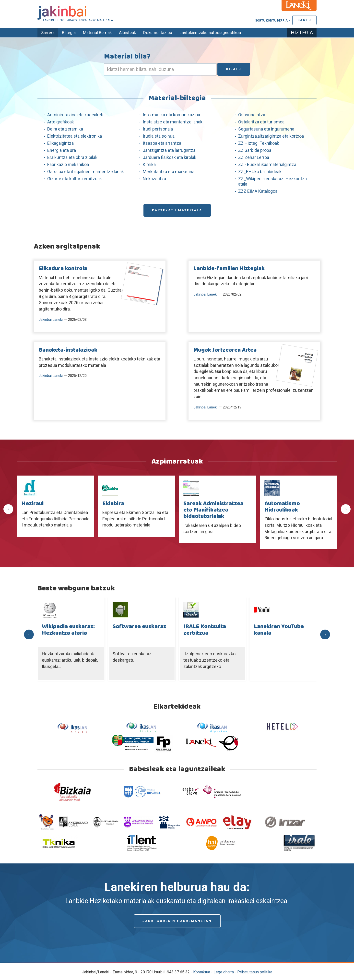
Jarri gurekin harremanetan (177, 921)
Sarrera (48, 33)
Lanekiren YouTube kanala (279, 630)
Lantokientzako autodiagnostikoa (210, 33)
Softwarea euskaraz (139, 627)
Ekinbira (113, 504)
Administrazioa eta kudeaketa (76, 115)
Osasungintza (252, 115)
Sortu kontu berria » (272, 21)
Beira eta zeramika (65, 129)
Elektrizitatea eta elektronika (75, 136)
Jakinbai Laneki (51, 320)
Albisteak (127, 33)
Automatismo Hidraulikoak (282, 507)
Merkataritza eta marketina (169, 172)
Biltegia (69, 33)
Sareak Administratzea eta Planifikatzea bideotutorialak (213, 510)
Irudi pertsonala (158, 129)
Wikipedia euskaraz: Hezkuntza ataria (68, 630)
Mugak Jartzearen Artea (225, 350)
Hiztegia (302, 33)
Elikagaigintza (60, 143)
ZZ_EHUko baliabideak (260, 172)
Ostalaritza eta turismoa (261, 122)
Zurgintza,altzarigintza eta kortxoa (271, 136)
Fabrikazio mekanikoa (68, 164)
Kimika (149, 164)
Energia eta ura (62, 150)
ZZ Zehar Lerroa (254, 157)
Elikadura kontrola (63, 269)
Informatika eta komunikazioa (171, 115)
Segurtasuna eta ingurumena (266, 129)
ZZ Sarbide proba (255, 150)
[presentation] (8, 509)
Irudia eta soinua (159, 136)
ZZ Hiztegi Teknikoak (259, 143)
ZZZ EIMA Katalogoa (258, 191)
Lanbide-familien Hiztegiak (229, 269)
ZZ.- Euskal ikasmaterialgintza (267, 164)
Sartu (304, 20)
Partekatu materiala (177, 210)
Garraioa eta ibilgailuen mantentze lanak (86, 172)
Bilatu (234, 69)
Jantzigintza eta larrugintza (169, 150)
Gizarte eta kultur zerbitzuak (75, 179)
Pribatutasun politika (255, 972)
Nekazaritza (154, 179)
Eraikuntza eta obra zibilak (72, 157)
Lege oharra (224, 972)
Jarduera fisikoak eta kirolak (170, 157)
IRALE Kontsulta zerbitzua (205, 630)
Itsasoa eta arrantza (162, 143)
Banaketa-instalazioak (68, 350)
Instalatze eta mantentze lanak (173, 122)
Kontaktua (202, 972)
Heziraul (33, 504)
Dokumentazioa (158, 33)
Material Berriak (97, 33)
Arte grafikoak (61, 122)
